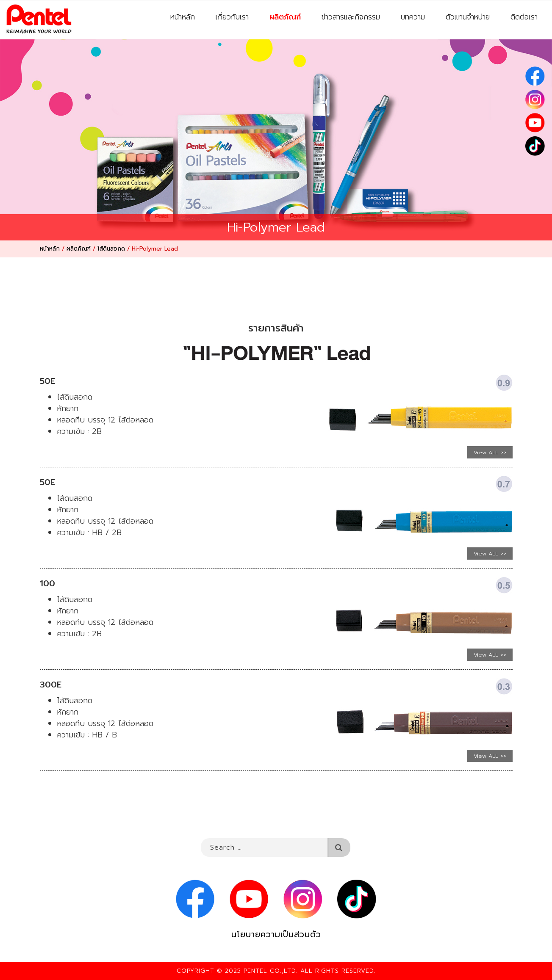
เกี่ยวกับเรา (232, 17)
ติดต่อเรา (524, 17)
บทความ (413, 17)
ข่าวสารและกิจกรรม (351, 17)
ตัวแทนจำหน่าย (468, 17)
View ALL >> (490, 452)
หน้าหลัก (183, 17)
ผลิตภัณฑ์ (285, 17)
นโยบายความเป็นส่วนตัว (276, 934)
